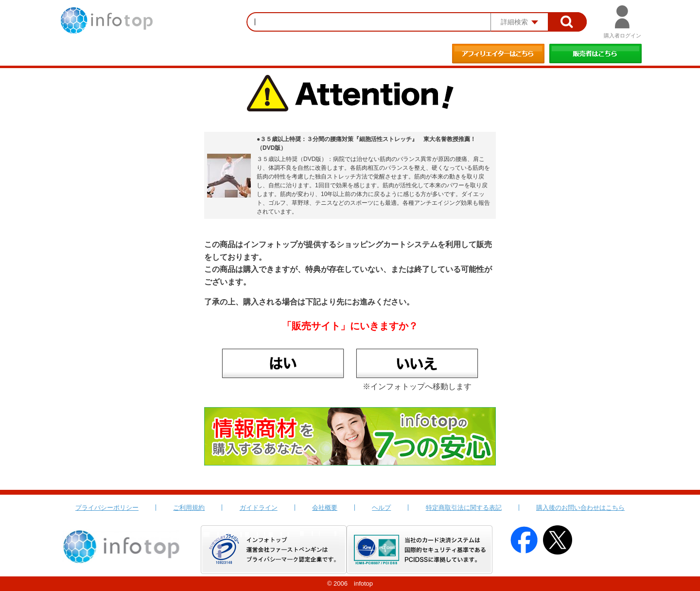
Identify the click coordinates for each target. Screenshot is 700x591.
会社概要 (325, 508)
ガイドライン (259, 508)
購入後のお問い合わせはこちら (580, 508)
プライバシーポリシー (107, 508)
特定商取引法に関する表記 (464, 508)
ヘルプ (381, 508)
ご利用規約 (189, 508)
